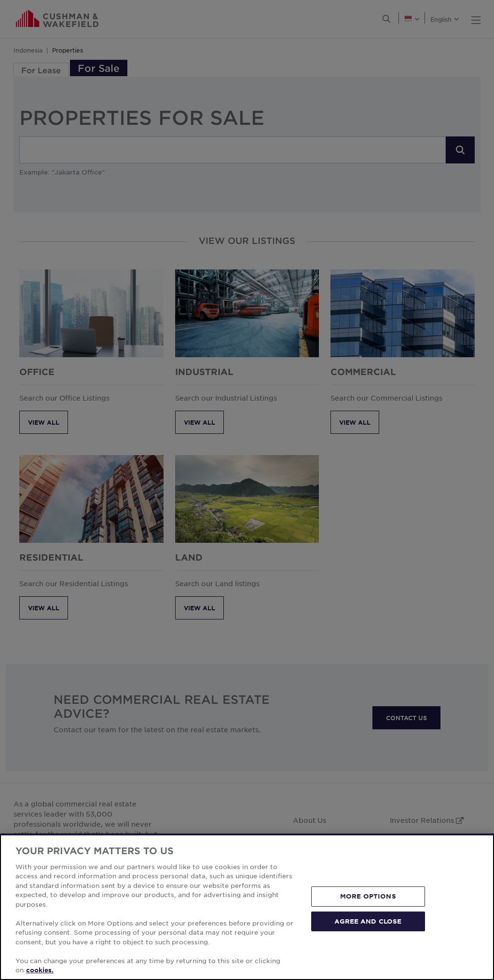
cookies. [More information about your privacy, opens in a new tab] (40, 970)
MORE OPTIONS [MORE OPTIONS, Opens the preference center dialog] (368, 896)
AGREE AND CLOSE (368, 921)
